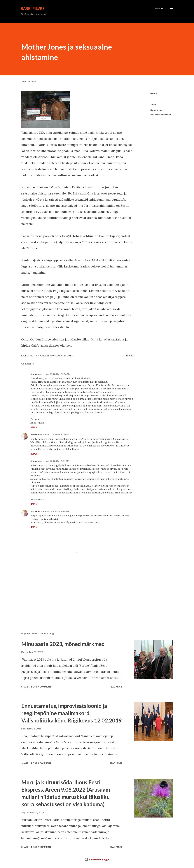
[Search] (159, 9)
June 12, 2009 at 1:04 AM (57, 461)
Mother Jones (156, 110)
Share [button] (153, 93)
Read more (116, 687)
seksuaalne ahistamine (160, 114)
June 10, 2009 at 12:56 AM (57, 374)
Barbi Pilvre (33, 8)
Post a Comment (41, 687)
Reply (34, 427)
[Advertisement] (73, 594)
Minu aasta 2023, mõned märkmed (63, 644)
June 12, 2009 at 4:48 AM (57, 511)
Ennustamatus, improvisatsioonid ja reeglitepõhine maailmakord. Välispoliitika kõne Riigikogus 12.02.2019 (72, 713)
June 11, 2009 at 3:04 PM (56, 435)
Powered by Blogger (97, 859)
